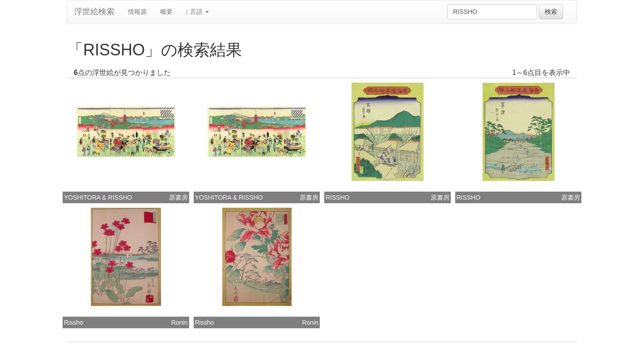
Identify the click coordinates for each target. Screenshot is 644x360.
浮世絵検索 (94, 12)
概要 (166, 12)
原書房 (178, 197)
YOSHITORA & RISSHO (98, 197)
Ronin (180, 322)
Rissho (74, 322)
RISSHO (338, 197)
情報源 (137, 12)
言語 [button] (197, 12)
